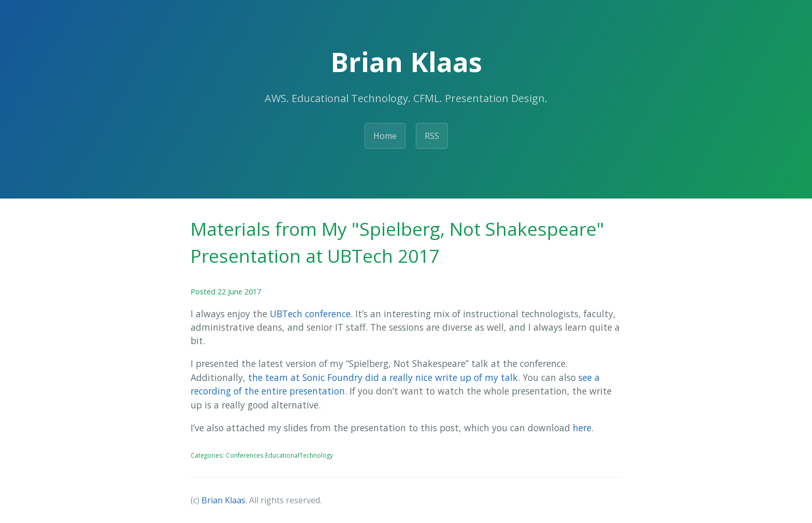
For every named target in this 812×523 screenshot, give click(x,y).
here (582, 428)
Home (385, 136)
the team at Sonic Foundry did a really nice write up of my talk (383, 377)
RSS (432, 136)
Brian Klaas (223, 500)
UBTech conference (310, 314)
